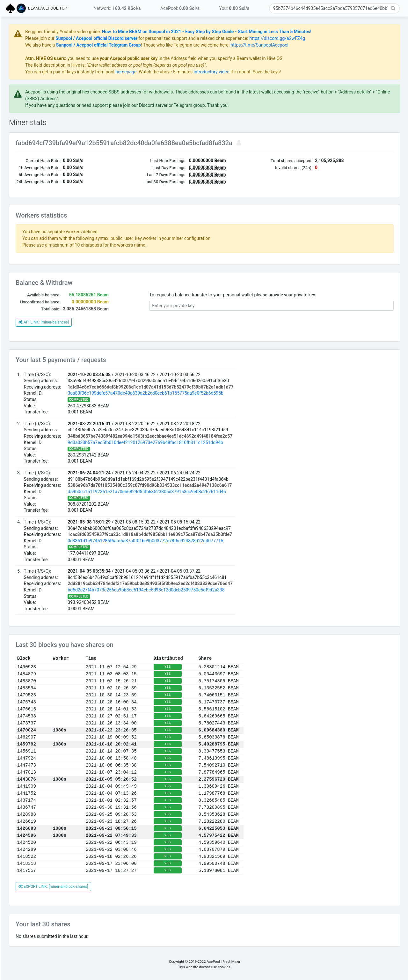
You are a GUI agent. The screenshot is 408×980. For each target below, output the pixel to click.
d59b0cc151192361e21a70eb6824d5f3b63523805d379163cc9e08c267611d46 (222, 492)
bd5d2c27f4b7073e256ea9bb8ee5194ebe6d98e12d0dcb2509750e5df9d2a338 (221, 590)
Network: (117, 8)
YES (243, 667)
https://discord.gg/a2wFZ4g (352, 38)
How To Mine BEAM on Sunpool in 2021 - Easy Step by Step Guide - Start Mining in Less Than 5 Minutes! (282, 32)
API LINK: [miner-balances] (119, 322)
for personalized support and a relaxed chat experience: (269, 38)
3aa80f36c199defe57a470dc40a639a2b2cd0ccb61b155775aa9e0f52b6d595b (221, 393)
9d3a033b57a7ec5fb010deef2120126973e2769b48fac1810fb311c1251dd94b (220, 442)
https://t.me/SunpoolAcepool (335, 45)
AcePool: (180, 8)
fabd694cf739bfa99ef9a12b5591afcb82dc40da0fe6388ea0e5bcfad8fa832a (200, 143)
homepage (201, 72)
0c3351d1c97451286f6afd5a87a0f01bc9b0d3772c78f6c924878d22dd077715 (221, 541)
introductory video (287, 72)
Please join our (116, 38)
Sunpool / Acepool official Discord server (172, 38)
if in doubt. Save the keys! (330, 72)
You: (234, 8)
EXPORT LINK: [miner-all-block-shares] (129, 887)
